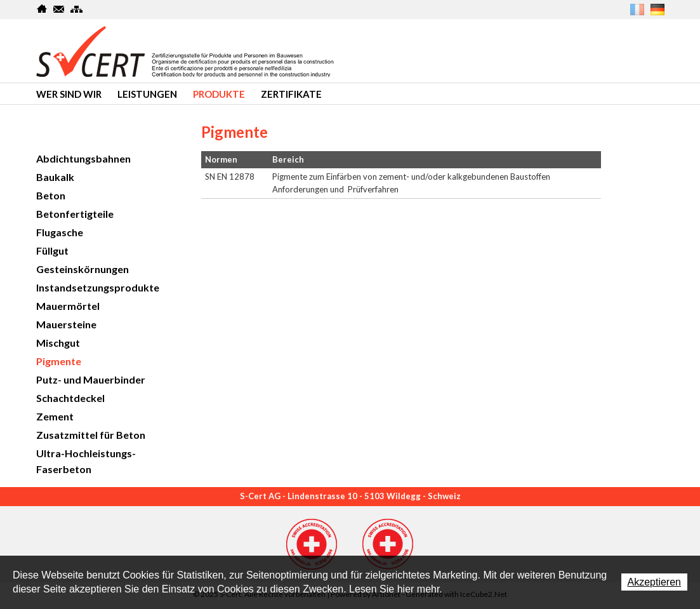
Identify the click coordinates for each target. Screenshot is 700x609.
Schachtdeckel (70, 398)
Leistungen (147, 94)
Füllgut (52, 251)
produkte (219, 94)
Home (42, 9)
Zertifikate (291, 94)
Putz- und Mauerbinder (91, 379)
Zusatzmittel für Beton (91, 435)
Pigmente (59, 361)
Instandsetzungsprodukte (98, 287)
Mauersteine (66, 324)
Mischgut (58, 343)
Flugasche (60, 232)
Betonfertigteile (75, 214)
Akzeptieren (655, 582)
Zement (55, 416)
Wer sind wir (69, 94)
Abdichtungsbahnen (83, 158)
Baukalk (55, 177)
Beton (51, 195)
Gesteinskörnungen (83, 269)
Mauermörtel (68, 306)
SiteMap (76, 9)
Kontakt (59, 9)
